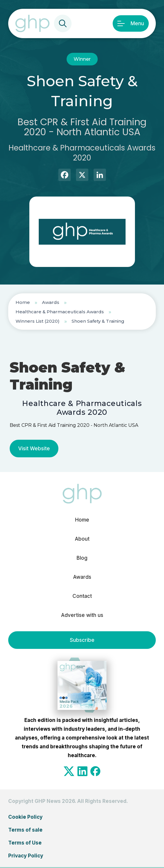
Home (23, 302)
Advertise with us (82, 615)
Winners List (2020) (38, 321)
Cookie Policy (25, 817)
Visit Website (34, 449)
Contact (82, 596)
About (82, 539)
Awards (51, 302)
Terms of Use (25, 843)
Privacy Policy (26, 856)
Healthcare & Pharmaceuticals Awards (60, 312)
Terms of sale (25, 830)
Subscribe (82, 640)
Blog (82, 558)
